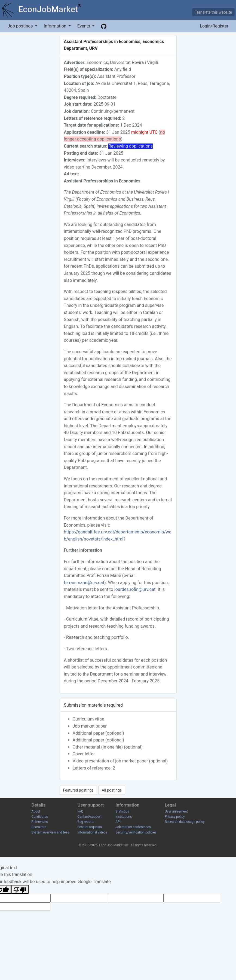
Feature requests (90, 827)
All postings (112, 790)
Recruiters (39, 827)
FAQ (80, 811)
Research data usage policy (185, 822)
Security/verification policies (136, 832)
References (40, 822)
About (36, 811)
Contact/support (89, 817)
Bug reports (86, 822)
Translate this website (213, 12)
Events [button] (84, 26)
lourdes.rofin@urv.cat (135, 589)
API (118, 822)
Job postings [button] (21, 26)
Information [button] (56, 26)
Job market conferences (133, 827)
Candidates (40, 817)
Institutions (124, 817)
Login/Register (214, 26)
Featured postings (78, 790)
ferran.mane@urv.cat (84, 583)
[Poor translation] (20, 889)
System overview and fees (50, 832)
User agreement (176, 811)
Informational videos (92, 832)
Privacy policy (175, 817)
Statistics (122, 811)
